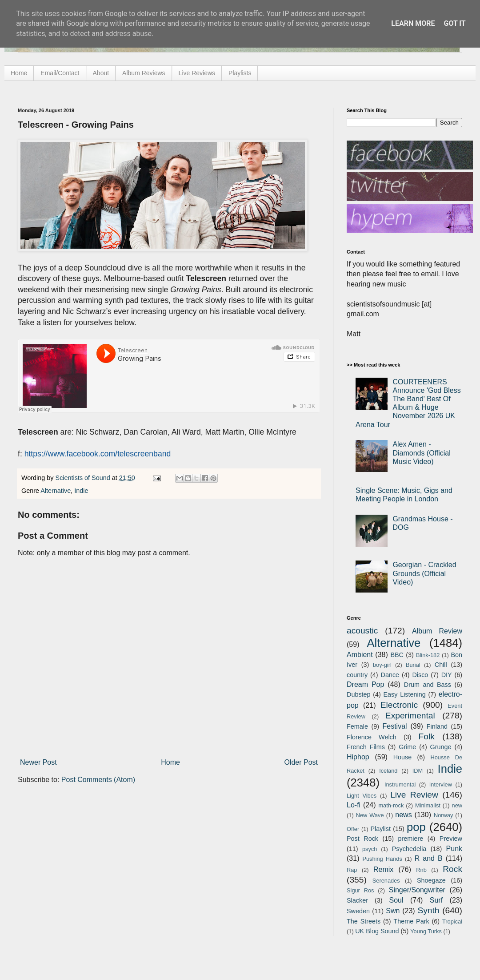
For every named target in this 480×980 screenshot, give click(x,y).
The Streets (364, 921)
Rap (352, 870)
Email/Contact (60, 73)
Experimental (410, 716)
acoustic (362, 631)
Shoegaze (431, 880)
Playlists (240, 73)
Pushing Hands (382, 859)
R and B (429, 858)
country (357, 675)
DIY (447, 675)
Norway (443, 815)
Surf (436, 900)
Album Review (437, 631)
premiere (411, 839)
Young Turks (426, 931)
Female (357, 726)
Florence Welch (372, 737)
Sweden (358, 911)
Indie (81, 491)
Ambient (360, 655)
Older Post (301, 762)
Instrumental (400, 784)
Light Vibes (362, 796)
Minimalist (428, 805)
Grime (407, 747)
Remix (383, 869)
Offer (353, 829)
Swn (393, 911)
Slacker (357, 900)
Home (19, 73)
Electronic (399, 705)
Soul (396, 900)
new (457, 805)
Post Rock (362, 839)
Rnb (421, 870)
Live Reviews (197, 73)
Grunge (441, 747)
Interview (441, 784)
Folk (427, 736)
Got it (454, 23)
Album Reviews (144, 73)
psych (370, 849)
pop (416, 827)
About (101, 73)
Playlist (380, 829)
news (403, 815)
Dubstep (359, 694)
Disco (420, 675)
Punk (454, 849)
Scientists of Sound (84, 478)
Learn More (413, 23)
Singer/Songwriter (417, 890)
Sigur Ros (360, 890)
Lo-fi (354, 805)
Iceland (388, 771)
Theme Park (412, 921)
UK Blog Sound (377, 931)
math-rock (391, 805)
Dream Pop (365, 684)
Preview (451, 839)
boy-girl (382, 665)
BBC (397, 655)
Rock (452, 869)
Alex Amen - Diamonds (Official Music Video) (421, 453)
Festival (394, 726)
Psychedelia (409, 849)
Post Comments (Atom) (98, 780)
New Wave (370, 815)
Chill (441, 665)
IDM (418, 771)
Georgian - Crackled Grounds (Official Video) (424, 573)
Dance (390, 675)
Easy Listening (405, 694)
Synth (428, 910)
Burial (413, 665)
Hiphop (358, 757)
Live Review (414, 795)
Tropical (452, 922)
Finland (437, 726)
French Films (366, 747)
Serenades (386, 881)
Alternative (56, 491)
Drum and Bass (428, 685)
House (403, 757)
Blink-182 (428, 655)
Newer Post (38, 762)
